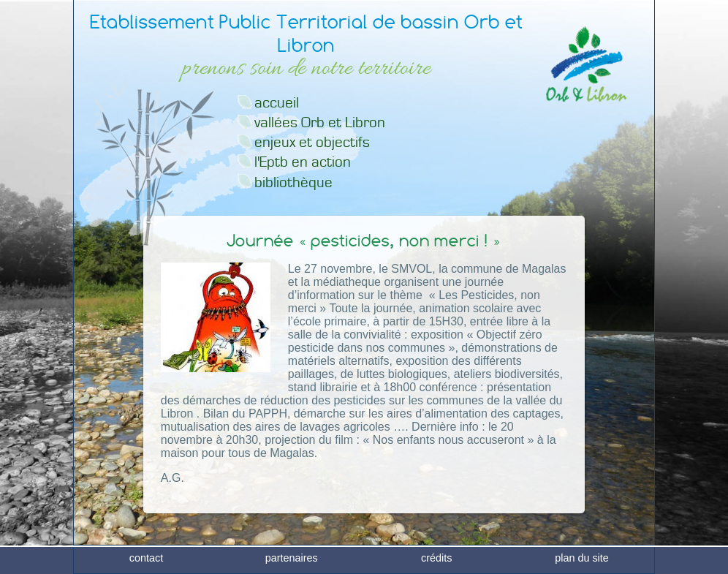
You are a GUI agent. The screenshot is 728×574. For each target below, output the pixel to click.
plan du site (582, 562)
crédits (436, 562)
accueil (277, 103)
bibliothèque (293, 182)
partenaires (292, 562)
